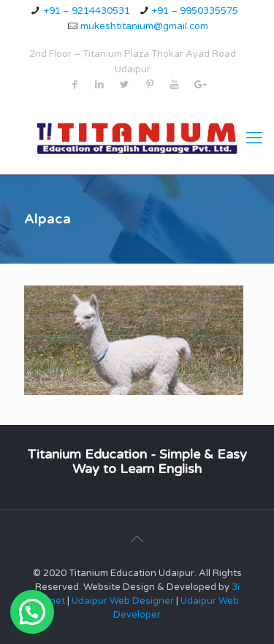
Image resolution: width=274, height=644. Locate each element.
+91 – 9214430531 (87, 11)
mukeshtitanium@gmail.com (144, 26)
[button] (32, 612)
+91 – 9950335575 (195, 11)
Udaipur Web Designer (123, 601)
